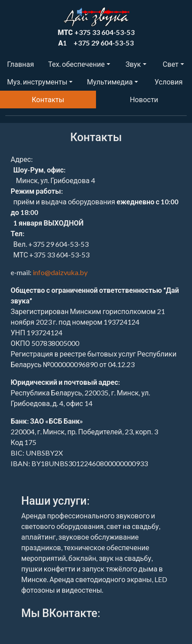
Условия (168, 82)
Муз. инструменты (37, 82)
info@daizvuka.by (60, 272)
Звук (133, 64)
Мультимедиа (109, 82)
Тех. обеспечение (77, 64)
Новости (144, 99)
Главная (21, 64)
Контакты (48, 99)
